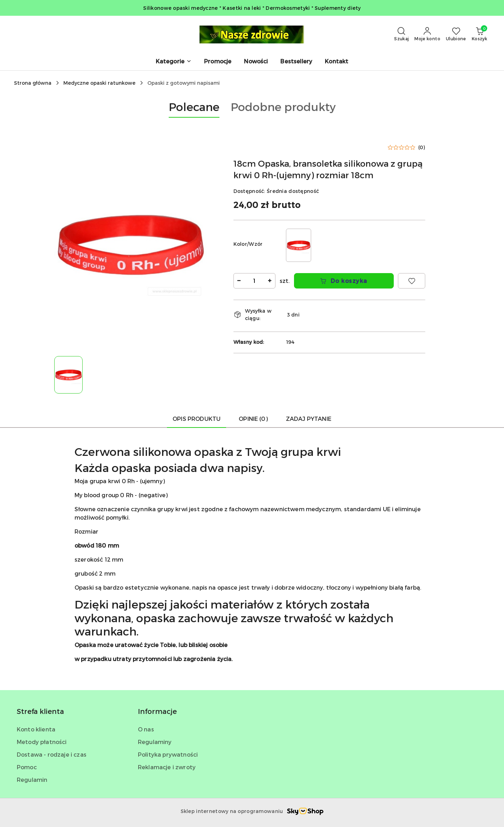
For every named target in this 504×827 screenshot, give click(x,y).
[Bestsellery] (296, 62)
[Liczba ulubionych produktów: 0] (456, 34)
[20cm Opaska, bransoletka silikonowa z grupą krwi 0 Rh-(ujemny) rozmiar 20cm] (299, 245)
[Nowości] (256, 62)
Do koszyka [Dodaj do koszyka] (344, 281)
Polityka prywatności (168, 754)
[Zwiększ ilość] (270, 281)
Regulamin (32, 780)
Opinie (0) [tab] (253, 419)
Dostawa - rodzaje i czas (52, 754)
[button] (174, 62)
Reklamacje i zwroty (167, 767)
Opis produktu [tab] (197, 419)
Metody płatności (42, 742)
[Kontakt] (337, 62)
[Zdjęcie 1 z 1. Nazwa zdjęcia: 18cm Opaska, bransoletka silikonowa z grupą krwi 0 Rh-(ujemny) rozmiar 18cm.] (68, 375)
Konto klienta (36, 729)
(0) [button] (422, 147)
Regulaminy (155, 742)
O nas (146, 729)
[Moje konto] (427, 34)
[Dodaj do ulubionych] (412, 281)
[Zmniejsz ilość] (239, 281)
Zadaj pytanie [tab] (309, 419)
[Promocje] (218, 62)
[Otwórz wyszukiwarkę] (401, 34)
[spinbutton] (254, 281)
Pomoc (27, 767)
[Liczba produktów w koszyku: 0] (479, 34)
